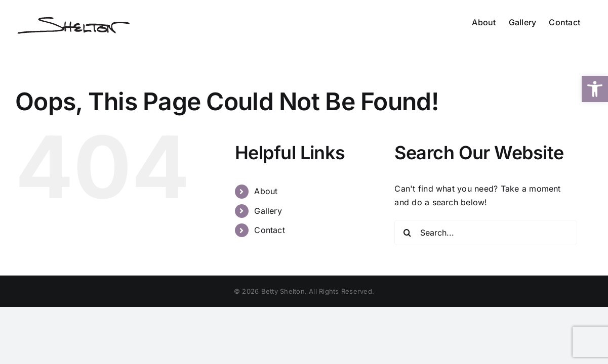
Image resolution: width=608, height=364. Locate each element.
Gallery (268, 211)
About (266, 191)
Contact (270, 230)
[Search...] (485, 233)
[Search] (407, 233)
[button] (595, 89)
